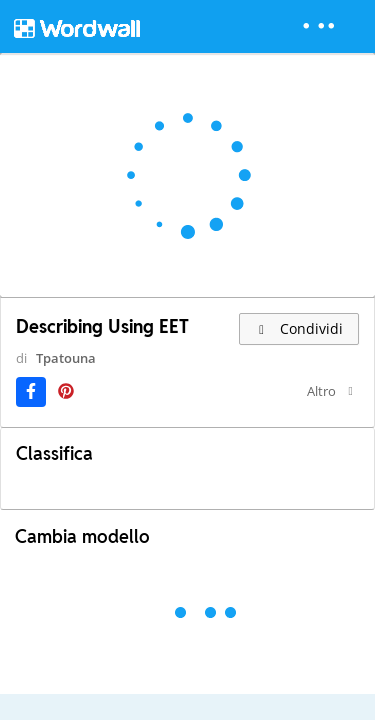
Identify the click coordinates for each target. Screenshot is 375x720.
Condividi (299, 328)
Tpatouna (52, 376)
